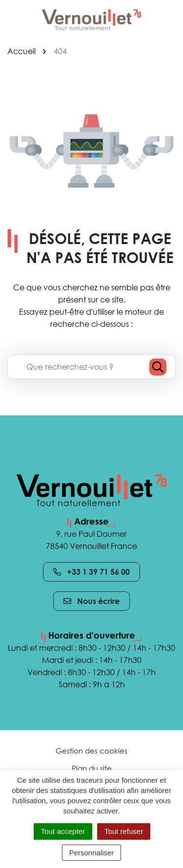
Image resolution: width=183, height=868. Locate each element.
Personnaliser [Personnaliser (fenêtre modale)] (92, 853)
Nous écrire (91, 601)
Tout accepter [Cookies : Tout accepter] (63, 831)
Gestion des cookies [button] (91, 751)
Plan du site (92, 768)
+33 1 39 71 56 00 (91, 572)
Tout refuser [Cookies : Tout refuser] (124, 831)
